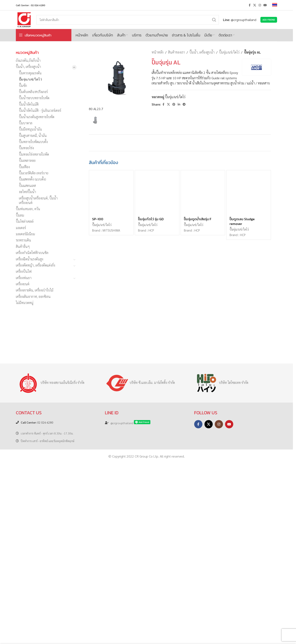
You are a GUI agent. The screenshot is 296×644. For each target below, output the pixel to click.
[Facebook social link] (250, 5)
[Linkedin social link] (179, 104)
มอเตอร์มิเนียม (25, 234)
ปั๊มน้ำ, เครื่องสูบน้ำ (28, 67)
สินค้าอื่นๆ (23, 246)
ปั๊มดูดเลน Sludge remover (242, 517)
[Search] (128, 20)
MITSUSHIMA (111, 526)
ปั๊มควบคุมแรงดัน (30, 73)
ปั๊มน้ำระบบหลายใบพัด (34, 98)
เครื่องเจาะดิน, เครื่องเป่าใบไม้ (35, 290)
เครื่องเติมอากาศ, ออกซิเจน (33, 296)
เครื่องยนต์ (23, 284)
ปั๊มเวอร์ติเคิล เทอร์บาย (34, 173)
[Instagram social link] (260, 5)
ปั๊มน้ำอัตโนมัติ (29, 104)
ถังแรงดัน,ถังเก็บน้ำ (28, 60)
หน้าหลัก (158, 52)
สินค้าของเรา (176, 52)
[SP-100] (111, 489)
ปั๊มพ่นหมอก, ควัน (28, 209)
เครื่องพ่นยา (24, 278)
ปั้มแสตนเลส (27, 186)
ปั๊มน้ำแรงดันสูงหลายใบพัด (37, 117)
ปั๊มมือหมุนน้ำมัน (30, 129)
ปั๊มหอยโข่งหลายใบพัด (34, 154)
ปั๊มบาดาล (26, 123)
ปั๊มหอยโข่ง (26, 148)
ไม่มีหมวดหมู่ (25, 303)
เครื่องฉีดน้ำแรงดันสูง (30, 259)
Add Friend (269, 20)
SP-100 (98, 515)
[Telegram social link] (184, 104)
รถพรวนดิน (23, 240)
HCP (151, 526)
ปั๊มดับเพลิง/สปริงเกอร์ (33, 92)
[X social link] (255, 5)
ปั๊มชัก (23, 86)
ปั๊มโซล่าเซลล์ (25, 221)
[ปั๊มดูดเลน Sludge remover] (249, 489)
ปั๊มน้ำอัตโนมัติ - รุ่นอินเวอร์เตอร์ (40, 110)
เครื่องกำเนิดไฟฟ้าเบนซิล (32, 253)
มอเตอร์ (21, 228)
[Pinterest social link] (174, 104)
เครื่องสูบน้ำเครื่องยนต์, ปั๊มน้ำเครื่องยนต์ (38, 200)
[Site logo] (24, 19)
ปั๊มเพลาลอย (27, 160)
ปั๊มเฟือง (24, 167)
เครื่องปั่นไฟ (24, 271)
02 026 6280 (37, 603)
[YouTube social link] (265, 5)
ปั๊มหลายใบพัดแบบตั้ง (33, 142)
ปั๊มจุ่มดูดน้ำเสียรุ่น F (198, 515)
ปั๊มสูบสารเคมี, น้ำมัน (33, 136)
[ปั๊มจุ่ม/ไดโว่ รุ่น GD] (157, 489)
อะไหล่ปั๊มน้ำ (27, 192)
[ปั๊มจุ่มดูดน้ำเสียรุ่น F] (203, 489)
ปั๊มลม (20, 215)
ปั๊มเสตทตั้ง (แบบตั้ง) (33, 179)
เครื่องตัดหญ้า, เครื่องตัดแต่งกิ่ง (35, 265)
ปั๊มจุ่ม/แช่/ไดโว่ (30, 79)
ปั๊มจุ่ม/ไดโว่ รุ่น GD (151, 515)
